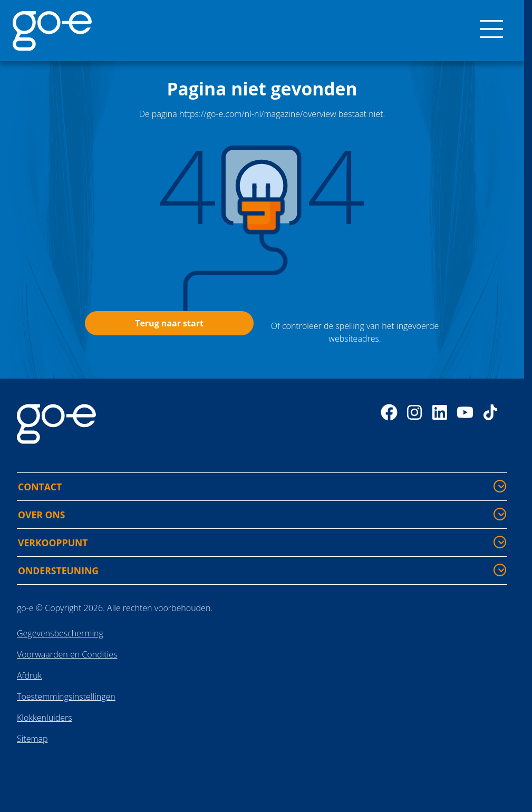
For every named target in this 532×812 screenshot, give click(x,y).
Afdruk (29, 675)
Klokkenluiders (45, 718)
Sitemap (32, 739)
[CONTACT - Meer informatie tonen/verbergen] (500, 486)
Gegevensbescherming (60, 633)
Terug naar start (169, 323)
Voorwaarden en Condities (67, 654)
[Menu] (491, 31)
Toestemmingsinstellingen (66, 697)
